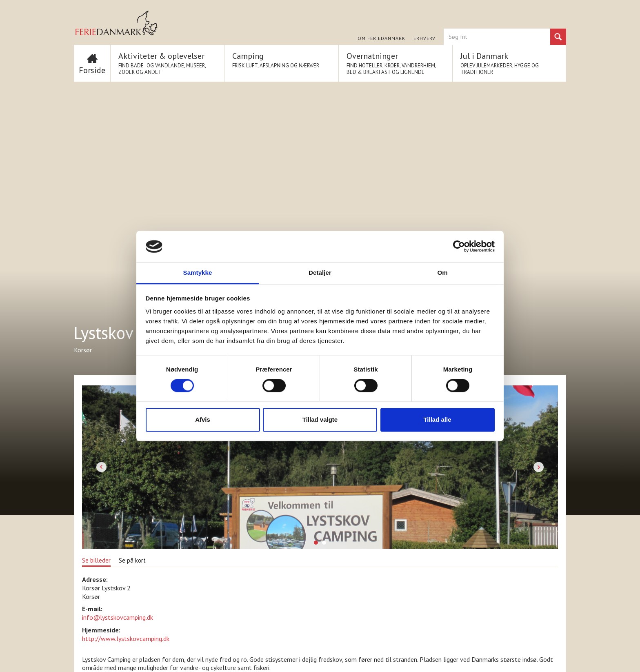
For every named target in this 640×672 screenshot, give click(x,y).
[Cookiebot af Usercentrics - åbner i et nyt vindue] (459, 247)
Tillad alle (437, 419)
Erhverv (424, 38)
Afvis (203, 419)
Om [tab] (442, 273)
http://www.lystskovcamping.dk (126, 639)
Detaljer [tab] (320, 273)
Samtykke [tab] (198, 273)
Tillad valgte (320, 419)
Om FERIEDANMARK (381, 38)
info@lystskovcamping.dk (118, 617)
